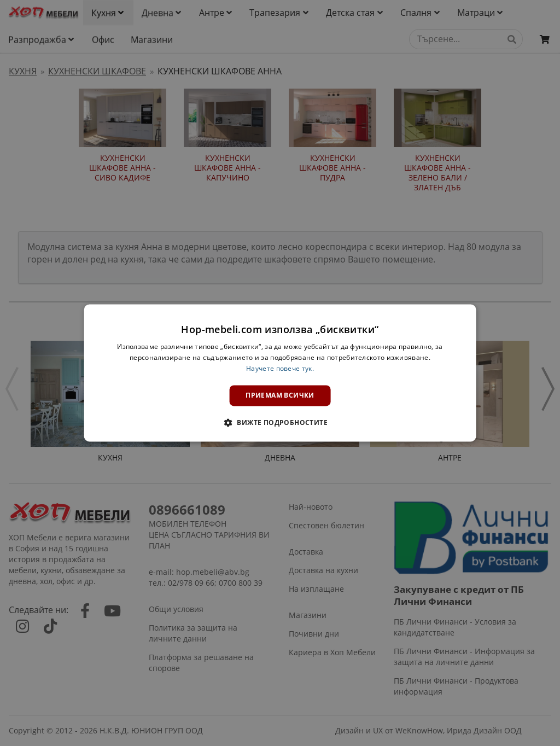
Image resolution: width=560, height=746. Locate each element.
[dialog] (280, 373)
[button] (280, 423)
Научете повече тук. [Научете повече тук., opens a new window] (280, 368)
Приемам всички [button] (280, 395)
